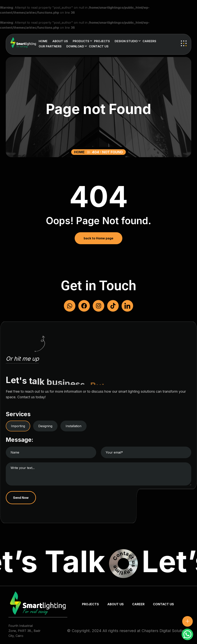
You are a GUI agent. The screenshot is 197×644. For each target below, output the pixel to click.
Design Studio (126, 41)
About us (60, 41)
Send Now (21, 498)
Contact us (99, 46)
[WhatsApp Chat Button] (187, 634)
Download (75, 46)
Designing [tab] (45, 426)
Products (81, 41)
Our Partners (50, 46)
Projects (102, 41)
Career (138, 604)
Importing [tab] (18, 426)
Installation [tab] (73, 426)
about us (116, 604)
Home (43, 41)
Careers (149, 41)
